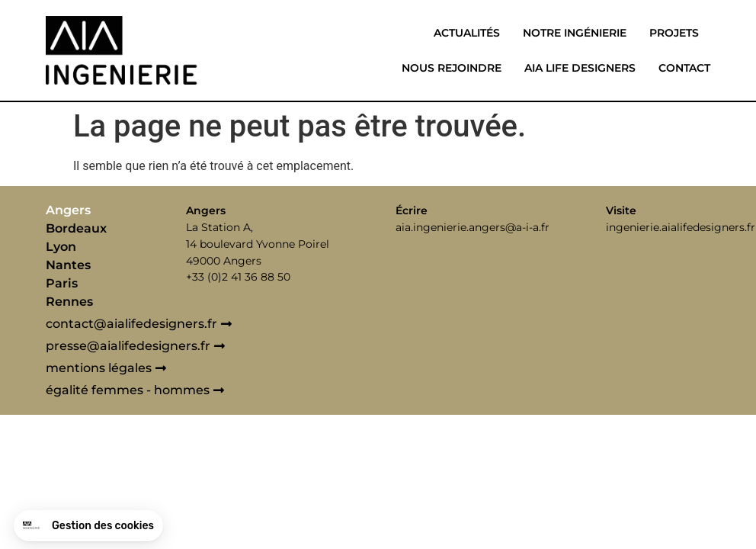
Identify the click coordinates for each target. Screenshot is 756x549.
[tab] (112, 210)
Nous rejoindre (452, 68)
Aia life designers (580, 68)
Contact (684, 68)
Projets (674, 33)
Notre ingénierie (575, 33)
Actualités (467, 33)
